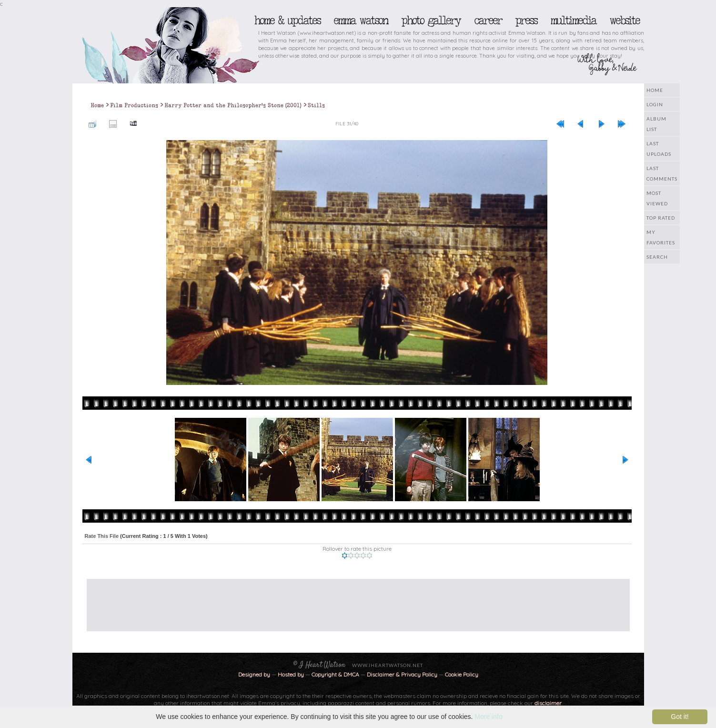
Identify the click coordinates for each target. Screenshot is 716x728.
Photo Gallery (431, 20)
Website (624, 20)
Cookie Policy (462, 674)
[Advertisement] (351, 600)
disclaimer (548, 703)
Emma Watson (361, 20)
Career (488, 20)
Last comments (662, 173)
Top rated (661, 218)
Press (526, 20)
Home (655, 90)
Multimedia (573, 20)
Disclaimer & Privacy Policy (403, 674)
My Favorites (661, 237)
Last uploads (659, 149)
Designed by (254, 674)
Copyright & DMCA (335, 674)
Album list (656, 124)
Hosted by (291, 674)
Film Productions (134, 105)
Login (655, 104)
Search (657, 257)
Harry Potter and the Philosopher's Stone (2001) (233, 105)
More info (488, 717)
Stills (316, 105)
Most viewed (657, 198)
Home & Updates (287, 20)
